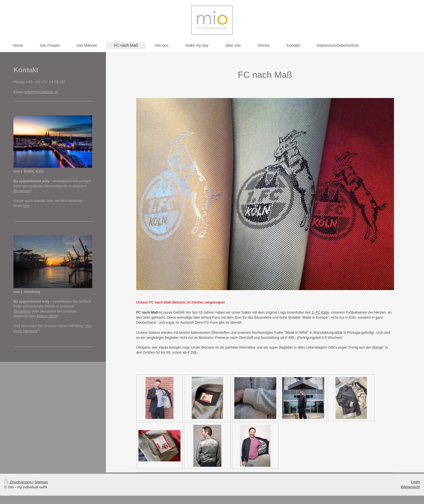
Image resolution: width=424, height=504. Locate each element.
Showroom (22, 191)
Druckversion (18, 482)
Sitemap (41, 482)
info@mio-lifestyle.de (42, 92)
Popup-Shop (47, 316)
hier (26, 206)
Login (415, 482)
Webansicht (410, 487)
